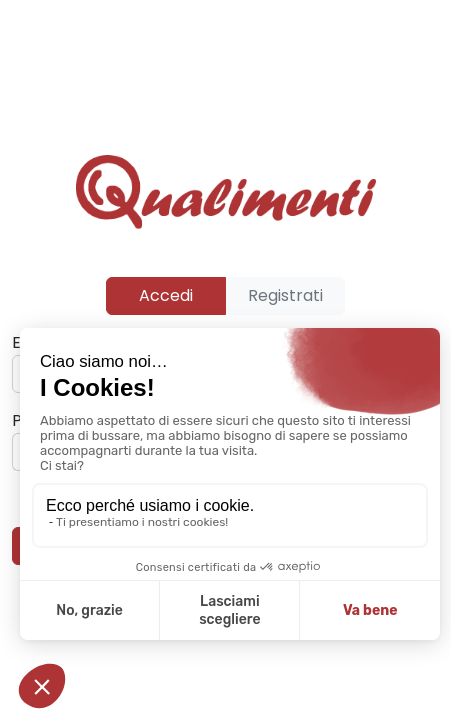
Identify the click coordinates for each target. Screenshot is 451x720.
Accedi (166, 295)
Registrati (285, 295)
